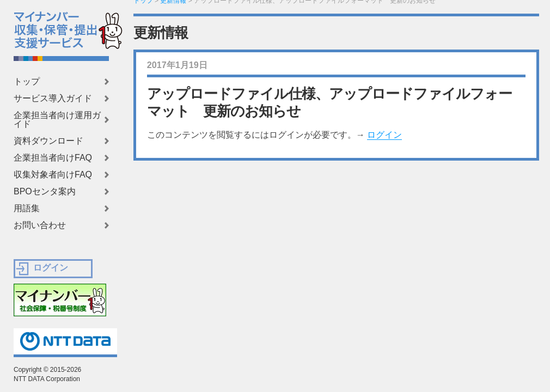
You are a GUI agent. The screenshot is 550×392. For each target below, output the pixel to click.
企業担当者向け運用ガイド (57, 120)
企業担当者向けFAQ (53, 158)
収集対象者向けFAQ (53, 175)
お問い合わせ (40, 225)
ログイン (384, 135)
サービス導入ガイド (53, 99)
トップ (27, 82)
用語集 (27, 209)
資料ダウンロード (48, 141)
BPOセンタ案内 (45, 192)
